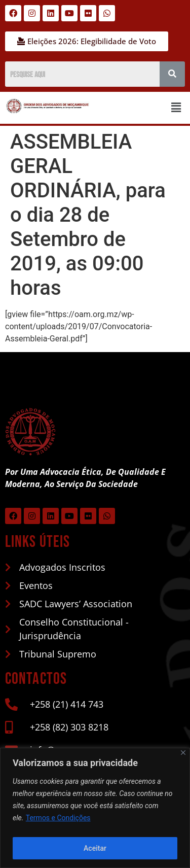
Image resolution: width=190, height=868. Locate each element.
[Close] (183, 753)
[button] (176, 108)
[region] (95, 808)
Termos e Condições (58, 818)
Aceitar (95, 848)
